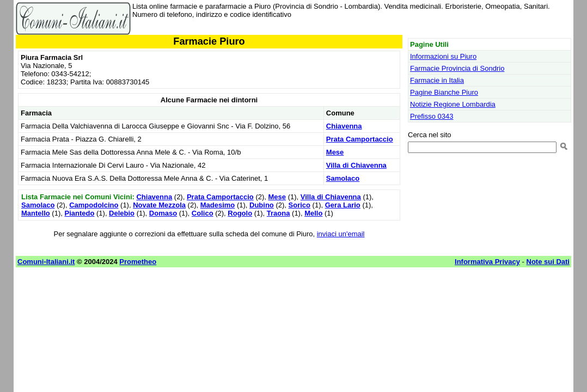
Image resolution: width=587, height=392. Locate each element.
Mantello (36, 213)
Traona (279, 213)
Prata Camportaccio (360, 139)
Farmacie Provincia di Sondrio (457, 68)
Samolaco (343, 178)
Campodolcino (94, 205)
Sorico (299, 205)
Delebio (122, 213)
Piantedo (79, 213)
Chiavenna (344, 126)
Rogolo (240, 213)
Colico (203, 213)
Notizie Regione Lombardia (453, 104)
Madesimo (218, 205)
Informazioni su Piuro (443, 56)
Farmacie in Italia (437, 80)
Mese (335, 152)
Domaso (163, 213)
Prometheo (138, 262)
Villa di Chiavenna (356, 165)
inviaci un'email (341, 234)
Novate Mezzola (159, 205)
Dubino (262, 205)
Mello (313, 213)
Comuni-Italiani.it (46, 262)
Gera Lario (343, 205)
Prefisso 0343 (432, 116)
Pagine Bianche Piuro (444, 92)
